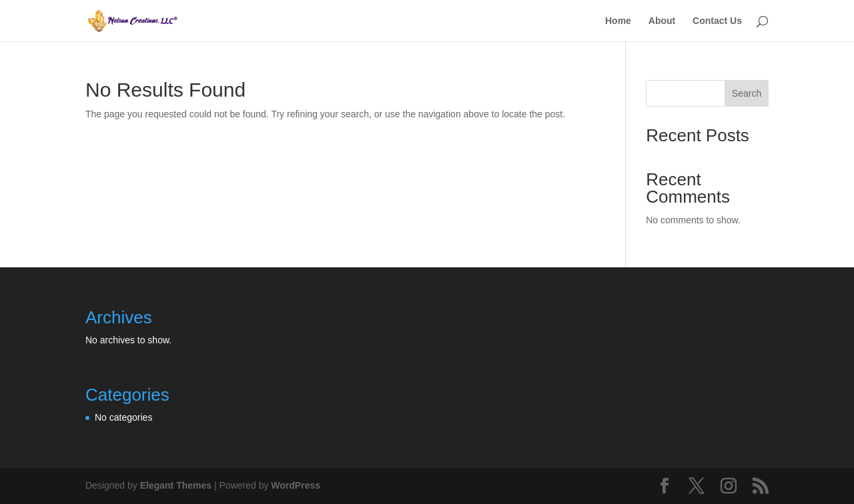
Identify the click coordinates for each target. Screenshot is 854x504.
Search (747, 93)
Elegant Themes (176, 485)
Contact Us (717, 21)
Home (618, 21)
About (662, 21)
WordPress (296, 485)
